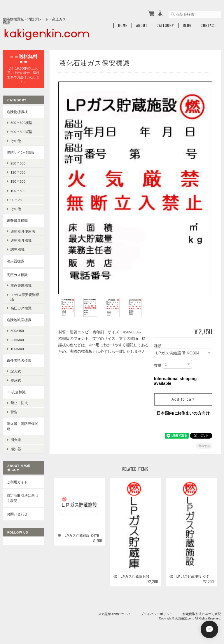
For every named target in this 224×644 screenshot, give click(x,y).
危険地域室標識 (19, 320)
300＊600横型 (21, 123)
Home (123, 25)
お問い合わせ (17, 514)
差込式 (16, 380)
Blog (187, 25)
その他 (16, 141)
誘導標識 (17, 249)
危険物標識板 (17, 112)
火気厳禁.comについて (115, 614)
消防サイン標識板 (21, 152)
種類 (158, 346)
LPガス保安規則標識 (25, 297)
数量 (158, 365)
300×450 (17, 331)
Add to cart (183, 399)
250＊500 (18, 163)
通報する (204, 446)
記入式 (16, 371)
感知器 (16, 449)
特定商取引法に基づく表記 (22, 498)
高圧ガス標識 (17, 275)
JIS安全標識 (16, 392)
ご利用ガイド (17, 482)
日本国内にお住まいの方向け (183, 413)
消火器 (16, 440)
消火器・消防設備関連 (22, 426)
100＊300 (18, 191)
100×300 (17, 349)
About (142, 25)
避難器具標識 (17, 220)
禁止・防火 (19, 403)
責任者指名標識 (19, 360)
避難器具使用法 (23, 231)
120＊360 (18, 172)
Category (165, 25)
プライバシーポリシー (157, 614)
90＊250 (17, 200)
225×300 (17, 340)
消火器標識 (15, 261)
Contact (209, 25)
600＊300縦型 (21, 132)
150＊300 (18, 181)
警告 (14, 412)
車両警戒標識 (21, 285)
